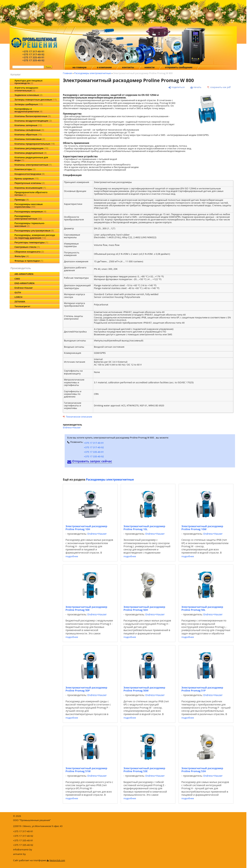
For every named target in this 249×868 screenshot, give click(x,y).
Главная (67, 73)
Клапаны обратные (28, 134)
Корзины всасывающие (30, 188)
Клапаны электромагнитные (33, 165)
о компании (104, 67)
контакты (128, 67)
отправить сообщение (179, 67)
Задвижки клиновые (28, 95)
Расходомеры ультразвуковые (34, 230)
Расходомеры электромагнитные (28, 217)
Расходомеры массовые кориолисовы (29, 205)
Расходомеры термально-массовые (30, 224)
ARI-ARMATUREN (24, 274)
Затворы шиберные (29, 104)
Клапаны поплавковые (30, 139)
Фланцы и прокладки (29, 261)
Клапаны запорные (28, 125)
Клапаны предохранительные (35, 144)
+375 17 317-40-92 (94, 447)
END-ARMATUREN (24, 283)
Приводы (22, 200)
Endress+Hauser (24, 288)
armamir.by (19, 854)
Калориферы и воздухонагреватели (28, 110)
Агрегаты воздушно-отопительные (27, 89)
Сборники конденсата (29, 252)
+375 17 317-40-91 (94, 443)
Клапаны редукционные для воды (31, 159)
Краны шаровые (27, 178)
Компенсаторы (25, 169)
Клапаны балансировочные (33, 116)
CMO (17, 279)
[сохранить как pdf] (219, 87)
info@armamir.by (23, 849)
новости (150, 67)
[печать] (196, 87)
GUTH (18, 292)
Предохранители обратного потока (31, 194)
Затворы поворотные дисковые (36, 100)
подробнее (72, 556)
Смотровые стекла (27, 247)
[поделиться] (177, 87)
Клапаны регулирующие (31, 148)
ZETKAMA (20, 302)
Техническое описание (79, 417)
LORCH (18, 297)
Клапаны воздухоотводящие (33, 121)
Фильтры (22, 256)
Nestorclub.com (57, 860)
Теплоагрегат (22, 306)
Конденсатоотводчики (30, 174)
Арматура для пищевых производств (28, 82)
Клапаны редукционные (31, 153)
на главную (80, 67)
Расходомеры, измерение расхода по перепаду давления (35, 236)
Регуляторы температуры (31, 242)
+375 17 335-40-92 (94, 456)
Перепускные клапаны (30, 183)
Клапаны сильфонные (29, 130)
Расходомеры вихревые (30, 211)
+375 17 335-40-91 (94, 452)
